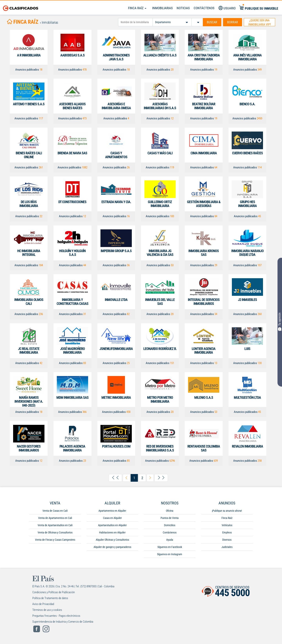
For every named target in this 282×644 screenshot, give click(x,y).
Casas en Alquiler (112, 518)
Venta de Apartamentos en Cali (55, 518)
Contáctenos (170, 532)
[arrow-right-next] (150, 478)
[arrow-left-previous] (126, 478)
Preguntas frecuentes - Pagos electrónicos (56, 616)
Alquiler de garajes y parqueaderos (112, 547)
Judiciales (227, 547)
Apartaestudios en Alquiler (112, 525)
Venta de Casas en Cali (55, 511)
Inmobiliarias (162, 8)
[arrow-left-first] (115, 478)
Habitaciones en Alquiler (112, 532)
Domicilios (170, 525)
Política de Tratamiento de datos (50, 598)
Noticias (183, 8)
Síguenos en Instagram (170, 554)
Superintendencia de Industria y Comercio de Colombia (63, 622)
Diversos (227, 540)
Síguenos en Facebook (170, 547)
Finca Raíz (137, 8)
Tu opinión (280, 322)
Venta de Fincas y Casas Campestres (55, 540)
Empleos (227, 532)
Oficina (170, 511)
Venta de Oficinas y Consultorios (55, 532)
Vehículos (227, 525)
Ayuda (170, 540)
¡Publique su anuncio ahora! (227, 511)
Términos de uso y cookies (47, 610)
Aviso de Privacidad (43, 604)
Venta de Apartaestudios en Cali (55, 525)
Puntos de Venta (170, 518)
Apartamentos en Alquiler (112, 511)
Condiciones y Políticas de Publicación (54, 592)
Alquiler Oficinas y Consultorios (112, 540)
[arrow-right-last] (161, 478)
